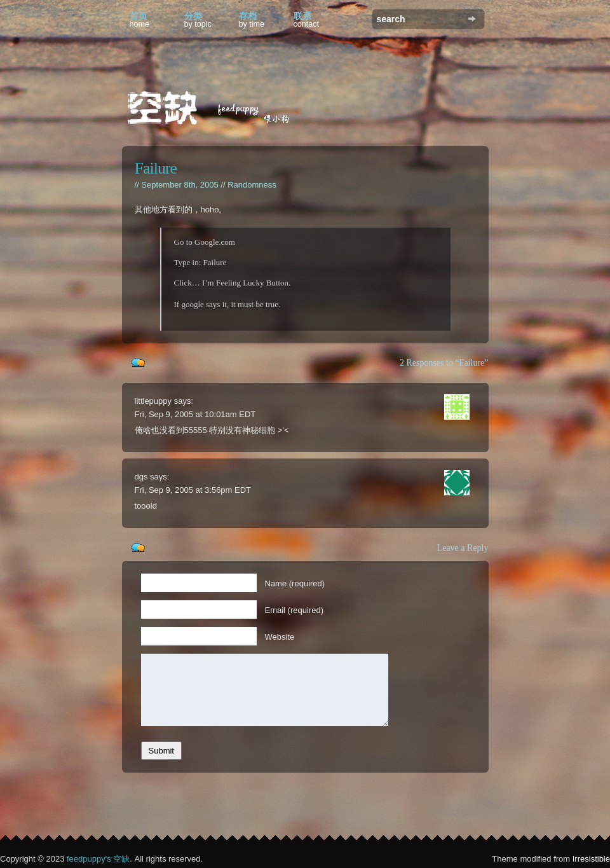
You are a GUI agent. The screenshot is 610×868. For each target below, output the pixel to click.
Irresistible (591, 859)
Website (280, 637)
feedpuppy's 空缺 (98, 859)
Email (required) (294, 610)
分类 (198, 20)
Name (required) (295, 583)
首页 (140, 20)
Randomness (252, 185)
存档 (252, 20)
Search (472, 19)
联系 (307, 20)
